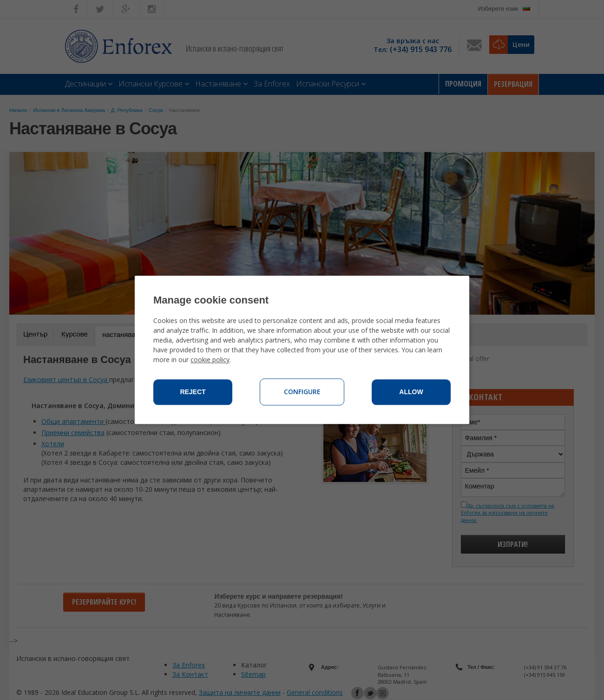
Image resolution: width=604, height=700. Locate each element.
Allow (411, 392)
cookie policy (210, 360)
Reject (193, 392)
